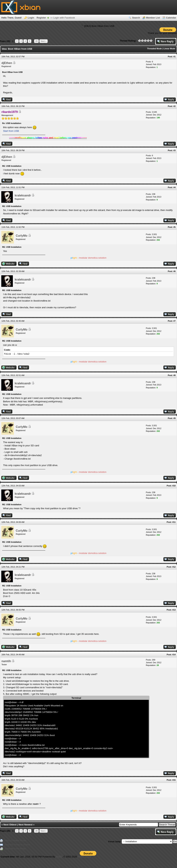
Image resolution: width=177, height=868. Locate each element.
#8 (174, 375)
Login (31, 18)
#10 (174, 486)
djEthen (7, 63)
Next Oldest (10, 825)
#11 (174, 522)
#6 (174, 271)
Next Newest (25, 825)
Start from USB (11, 131)
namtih (6, 661)
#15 (174, 780)
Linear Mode (169, 49)
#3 (174, 150)
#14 (174, 655)
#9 (174, 418)
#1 (174, 57)
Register (41, 18)
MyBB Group (84, 857)
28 (36, 41)
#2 (174, 106)
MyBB (59, 857)
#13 (174, 610)
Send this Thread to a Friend (17, 845)
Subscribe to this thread (15, 849)
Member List (153, 18)
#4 (174, 187)
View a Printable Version (15, 840)
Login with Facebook (64, 18)
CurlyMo (22, 236)
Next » (43, 41)
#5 (174, 227)
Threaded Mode (154, 49)
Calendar (171, 18)
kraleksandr (23, 195)
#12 (174, 567)
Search (136, 18)
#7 (174, 321)
